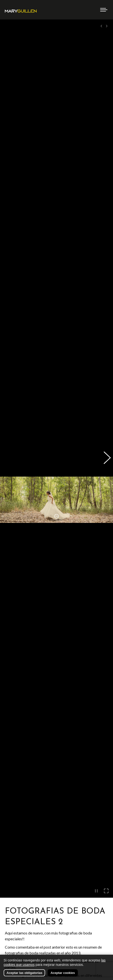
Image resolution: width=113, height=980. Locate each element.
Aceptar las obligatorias (24, 973)
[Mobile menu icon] (104, 10)
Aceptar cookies (63, 973)
